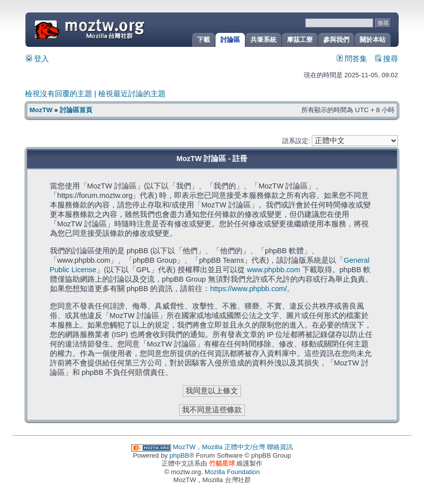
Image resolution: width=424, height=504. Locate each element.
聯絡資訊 (280, 447)
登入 (37, 59)
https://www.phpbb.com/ (248, 289)
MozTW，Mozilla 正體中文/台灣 (219, 447)
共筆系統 (263, 40)
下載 (204, 40)
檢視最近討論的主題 (132, 94)
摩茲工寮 (300, 40)
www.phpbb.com (274, 270)
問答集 (352, 59)
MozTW (114, 29)
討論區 (230, 40)
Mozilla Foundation (232, 472)
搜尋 (387, 59)
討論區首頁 (76, 110)
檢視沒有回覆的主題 (59, 94)
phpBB (180, 455)
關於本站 (373, 40)
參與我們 (336, 40)
